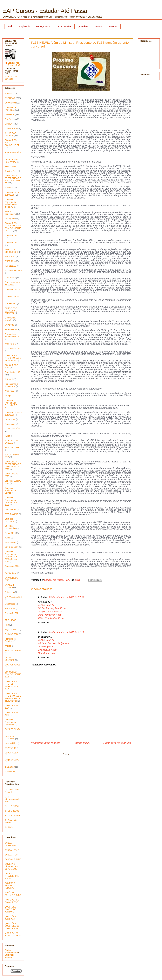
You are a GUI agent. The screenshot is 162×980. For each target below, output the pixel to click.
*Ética (7, 436)
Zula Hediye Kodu (47, 650)
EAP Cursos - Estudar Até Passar (46, 11)
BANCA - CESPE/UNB (11, 844)
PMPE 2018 (10, 261)
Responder (44, 623)
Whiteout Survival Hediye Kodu (54, 643)
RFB (7, 625)
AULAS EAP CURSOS (10, 134)
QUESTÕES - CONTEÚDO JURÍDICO (11, 909)
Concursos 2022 (12, 235)
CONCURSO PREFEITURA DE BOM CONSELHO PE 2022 (13, 227)
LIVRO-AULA (11, 128)
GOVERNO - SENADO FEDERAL (11, 886)
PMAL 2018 (10, 608)
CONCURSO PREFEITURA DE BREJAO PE (13, 358)
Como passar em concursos (12, 283)
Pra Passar (10, 119)
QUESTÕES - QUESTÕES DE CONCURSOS (12, 926)
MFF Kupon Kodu (47, 653)
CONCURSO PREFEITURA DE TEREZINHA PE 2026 (13, 465)
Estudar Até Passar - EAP (14, 64)
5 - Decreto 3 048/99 (11, 821)
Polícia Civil (10, 772)
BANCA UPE (11, 542)
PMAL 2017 (10, 257)
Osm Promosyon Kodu (50, 615)
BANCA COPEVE (13, 651)
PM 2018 (9, 379)
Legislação (25, 26)
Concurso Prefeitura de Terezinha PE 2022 (11, 404)
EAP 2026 (9, 325)
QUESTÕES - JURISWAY (11, 918)
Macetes (113, 26)
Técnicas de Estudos (10, 640)
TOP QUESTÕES (13, 429)
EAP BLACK (10, 573)
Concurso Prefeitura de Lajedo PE (11, 722)
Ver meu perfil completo (11, 78)
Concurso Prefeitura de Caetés (11, 491)
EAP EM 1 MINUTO (9, 586)
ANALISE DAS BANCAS (11, 442)
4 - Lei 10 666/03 (12, 816)
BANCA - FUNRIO (13, 859)
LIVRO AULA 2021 (13, 296)
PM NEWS (10, 115)
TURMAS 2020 (12, 634)
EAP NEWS (10, 98)
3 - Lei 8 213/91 (12, 811)
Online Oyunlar (46, 647)
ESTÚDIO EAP (12, 514)
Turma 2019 (10, 533)
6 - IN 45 (9, 827)
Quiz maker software (10, 956)
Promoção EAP (12, 613)
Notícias (8, 94)
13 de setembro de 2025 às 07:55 (66, 597)
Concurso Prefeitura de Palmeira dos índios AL (11, 203)
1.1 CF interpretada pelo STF (12, 799)
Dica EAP (9, 124)
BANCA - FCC (11, 855)
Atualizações (10, 171)
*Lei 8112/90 (10, 266)
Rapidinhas (10, 424)
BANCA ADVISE (12, 448)
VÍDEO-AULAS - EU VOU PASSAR (13, 934)
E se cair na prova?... (10, 319)
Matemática (10, 604)
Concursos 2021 (12, 242)
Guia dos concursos (9, 520)
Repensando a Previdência (11, 385)
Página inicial (82, 743)
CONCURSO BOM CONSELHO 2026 (13, 674)
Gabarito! (99, 26)
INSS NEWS (10, 166)
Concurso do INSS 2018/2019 (13, 414)
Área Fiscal (10, 391)
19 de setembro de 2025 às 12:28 (66, 632)
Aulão (7, 538)
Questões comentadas (10, 527)
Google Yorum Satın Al (50, 612)
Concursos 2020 (12, 566)
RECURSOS (10, 620)
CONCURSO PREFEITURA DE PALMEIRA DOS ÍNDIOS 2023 (13, 697)
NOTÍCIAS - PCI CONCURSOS (12, 901)
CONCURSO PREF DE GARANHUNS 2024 (11, 685)
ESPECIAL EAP (12, 753)
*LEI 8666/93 (11, 304)
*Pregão (8, 396)
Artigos (8, 646)
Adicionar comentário (44, 665)
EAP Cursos (10, 103)
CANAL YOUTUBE (10, 659)
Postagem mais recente (46, 743)
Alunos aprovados (13, 152)
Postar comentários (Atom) (86, 754)
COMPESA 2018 (12, 665)
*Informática (10, 278)
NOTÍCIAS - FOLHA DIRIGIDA (13, 894)
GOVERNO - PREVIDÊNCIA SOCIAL (12, 876)
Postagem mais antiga (117, 743)
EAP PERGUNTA (13, 729)
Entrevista (9, 592)
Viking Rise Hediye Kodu (51, 618)
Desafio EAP (10, 510)
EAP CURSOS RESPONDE (11, 161)
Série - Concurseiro (10, 213)
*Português (10, 219)
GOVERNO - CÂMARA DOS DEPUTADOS (11, 866)
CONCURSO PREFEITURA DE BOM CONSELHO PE (13, 179)
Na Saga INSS (43, 26)
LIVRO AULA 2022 (13, 597)
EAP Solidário (11, 743)
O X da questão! (64, 26)
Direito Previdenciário (11, 951)
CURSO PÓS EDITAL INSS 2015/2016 (11, 311)
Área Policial (10, 344)
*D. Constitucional (13, 348)
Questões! (83, 26)
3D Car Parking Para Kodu (52, 608)
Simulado (9, 188)
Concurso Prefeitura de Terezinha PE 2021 (11, 501)
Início (10, 26)
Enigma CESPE (12, 760)
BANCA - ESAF (12, 850)
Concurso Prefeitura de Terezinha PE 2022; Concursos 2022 (12, 557)
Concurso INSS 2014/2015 (12, 194)
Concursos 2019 (12, 289)
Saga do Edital (11, 630)
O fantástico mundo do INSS (12, 335)
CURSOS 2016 (12, 547)
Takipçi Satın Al (46, 605)
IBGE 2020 (10, 767)
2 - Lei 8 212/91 (12, 806)
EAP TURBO (11, 748)
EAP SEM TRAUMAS (10, 738)
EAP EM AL (10, 419)
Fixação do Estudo (13, 271)
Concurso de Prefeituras (10, 109)
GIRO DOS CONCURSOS (11, 251)
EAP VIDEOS (11, 330)
